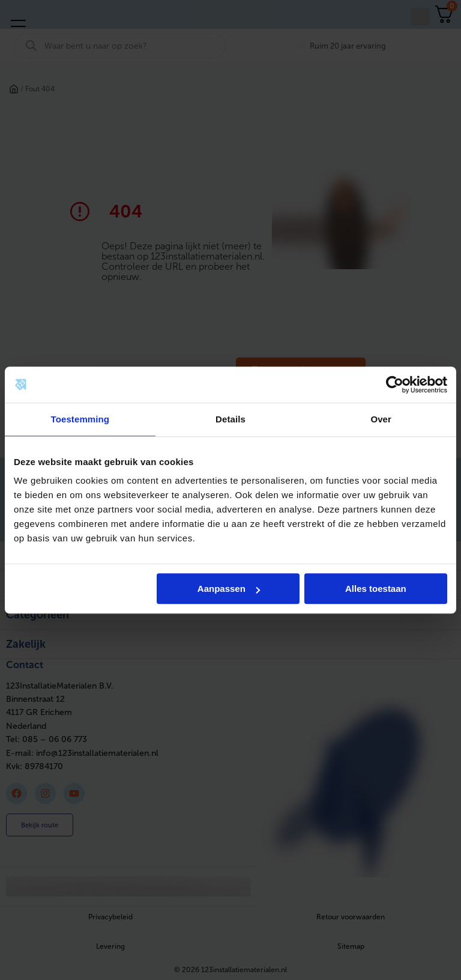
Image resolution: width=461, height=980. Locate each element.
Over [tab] (381, 419)
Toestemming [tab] (80, 419)
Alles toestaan (376, 589)
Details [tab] (230, 419)
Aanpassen (229, 589)
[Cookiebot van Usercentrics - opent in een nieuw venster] (395, 385)
